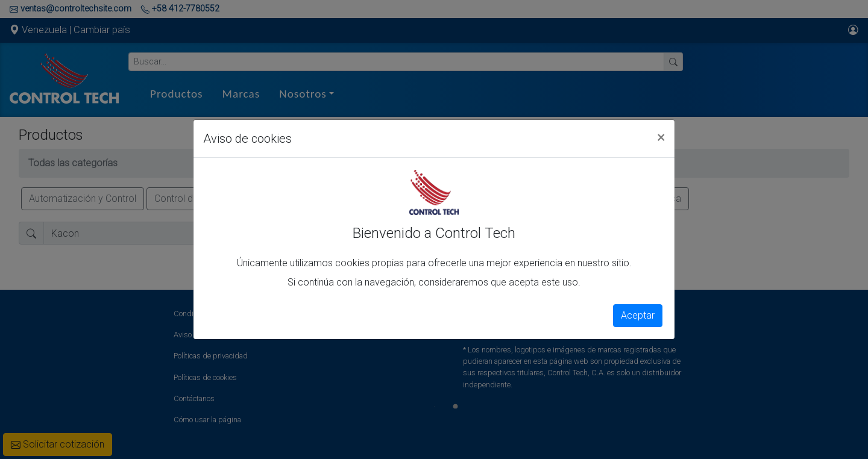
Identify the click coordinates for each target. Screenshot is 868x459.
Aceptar (638, 315)
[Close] (661, 137)
